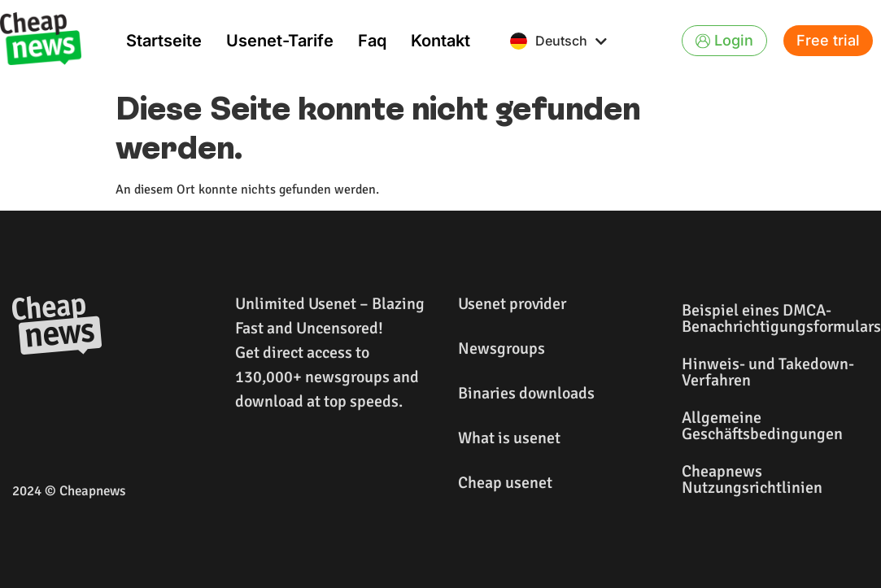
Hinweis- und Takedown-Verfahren (768, 372)
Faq (372, 41)
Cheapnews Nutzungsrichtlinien (752, 479)
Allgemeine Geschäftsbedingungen (762, 426)
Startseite (164, 41)
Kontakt (440, 41)
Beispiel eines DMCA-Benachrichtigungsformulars (777, 318)
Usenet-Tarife (280, 41)
